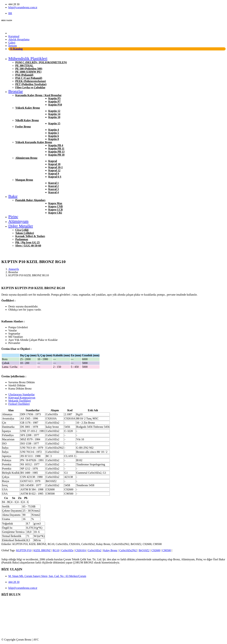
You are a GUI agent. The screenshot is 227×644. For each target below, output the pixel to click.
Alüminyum (18, 221)
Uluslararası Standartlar (22, 394)
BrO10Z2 (144, 550)
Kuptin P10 (55, 105)
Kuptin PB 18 (56, 155)
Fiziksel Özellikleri (19, 404)
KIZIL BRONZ (42, 550)
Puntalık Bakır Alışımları (30, 200)
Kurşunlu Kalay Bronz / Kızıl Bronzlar (38, 95)
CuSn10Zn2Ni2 (128, 550)
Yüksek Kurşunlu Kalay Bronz (34, 142)
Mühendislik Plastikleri (28, 58)
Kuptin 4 (54, 130)
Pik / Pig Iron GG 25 (28, 242)
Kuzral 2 (53, 186)
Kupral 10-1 (55, 167)
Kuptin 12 (54, 111)
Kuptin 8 (54, 139)
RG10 (56, 550)
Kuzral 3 (53, 189)
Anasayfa (14, 33)
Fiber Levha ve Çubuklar (30, 87)
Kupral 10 (54, 164)
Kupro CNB (55, 206)
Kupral (53, 161)
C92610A (81, 550)
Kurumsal (14, 36)
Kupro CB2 (55, 213)
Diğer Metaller (21, 226)
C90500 (167, 550)
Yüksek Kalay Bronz (28, 108)
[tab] (117, 395)
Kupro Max (55, 203)
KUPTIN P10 (24, 550)
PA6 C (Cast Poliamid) (29, 78)
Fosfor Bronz (23, 127)
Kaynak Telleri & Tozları (30, 236)
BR (10, 13)
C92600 (156, 550)
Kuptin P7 (54, 102)
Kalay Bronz (110, 550)
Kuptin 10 (54, 117)
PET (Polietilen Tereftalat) (31, 84)
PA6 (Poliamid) (24, 75)
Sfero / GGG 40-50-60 (28, 246)
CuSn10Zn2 (95, 550)
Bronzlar (16, 91)
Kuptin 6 (54, 136)
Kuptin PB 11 (56, 148)
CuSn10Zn (67, 550)
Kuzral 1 (53, 183)
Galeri (12, 43)
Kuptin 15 (54, 123)
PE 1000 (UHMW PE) (28, 72)
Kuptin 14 (54, 114)
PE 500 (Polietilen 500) (29, 69)
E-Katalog (16, 49)
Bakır (13, 196)
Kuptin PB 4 (56, 145)
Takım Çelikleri (25, 233)
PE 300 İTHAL (24, 65)
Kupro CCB (55, 210)
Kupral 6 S (55, 177)
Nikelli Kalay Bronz (27, 120)
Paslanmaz (22, 239)
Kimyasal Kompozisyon (22, 398)
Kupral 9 (54, 174)
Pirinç (13, 217)
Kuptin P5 (54, 98)
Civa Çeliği (22, 230)
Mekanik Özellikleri (20, 401)
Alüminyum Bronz (26, 158)
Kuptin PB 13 (56, 152)
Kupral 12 (54, 170)
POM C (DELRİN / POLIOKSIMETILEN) (41, 62)
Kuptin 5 (54, 133)
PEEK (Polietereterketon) (31, 81)
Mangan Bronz (24, 180)
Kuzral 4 (53, 192)
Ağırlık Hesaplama (19, 39)
